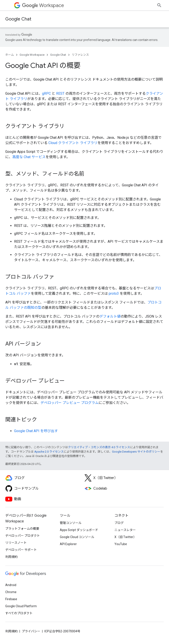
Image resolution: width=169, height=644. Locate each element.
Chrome (11, 592)
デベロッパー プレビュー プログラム (70, 403)
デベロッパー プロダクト (23, 536)
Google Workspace (32, 55)
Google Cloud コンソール (77, 537)
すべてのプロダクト (19, 613)
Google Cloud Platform (21, 606)
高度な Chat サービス (29, 157)
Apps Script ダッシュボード (79, 530)
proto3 (114, 293)
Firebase (11, 599)
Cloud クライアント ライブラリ (73, 143)
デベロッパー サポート (21, 550)
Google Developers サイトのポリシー (136, 452)
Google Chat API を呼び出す (36, 431)
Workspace (43, 5)
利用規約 (11, 557)
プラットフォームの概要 (22, 529)
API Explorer (68, 544)
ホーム (10, 55)
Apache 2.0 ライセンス (49, 452)
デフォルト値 (110, 316)
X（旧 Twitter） (125, 537)
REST (60, 93)
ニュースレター (125, 530)
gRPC (46, 93)
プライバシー (31, 631)
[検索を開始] (159, 5)
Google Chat (18, 19)
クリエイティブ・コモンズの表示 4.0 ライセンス (99, 447)
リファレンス (80, 55)
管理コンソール (71, 523)
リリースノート (16, 543)
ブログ (119, 523)
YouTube (121, 544)
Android (11, 585)
